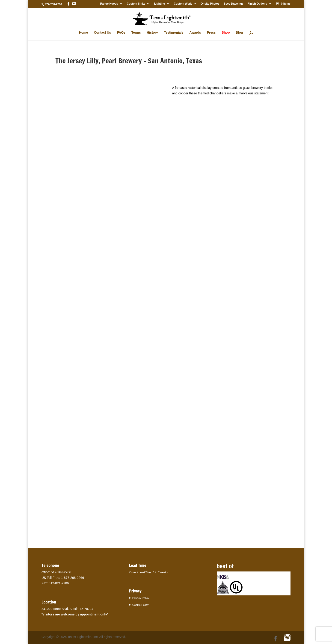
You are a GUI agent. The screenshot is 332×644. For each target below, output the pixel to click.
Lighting (159, 4)
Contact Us (102, 33)
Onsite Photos (210, 4)
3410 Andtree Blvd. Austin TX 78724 (67, 609)
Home (84, 33)
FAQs (121, 33)
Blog (239, 33)
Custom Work (183, 4)
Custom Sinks (136, 4)
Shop (226, 33)
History (152, 33)
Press (211, 33)
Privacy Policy (141, 598)
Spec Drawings (234, 4)
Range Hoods (109, 4)
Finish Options (257, 4)
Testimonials (174, 33)
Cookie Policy (141, 605)
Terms (136, 33)
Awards (195, 33)
